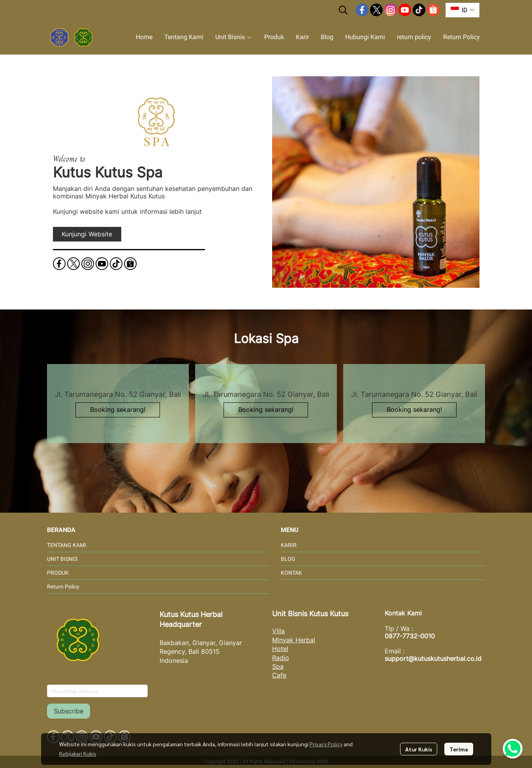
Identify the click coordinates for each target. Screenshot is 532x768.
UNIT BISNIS (62, 559)
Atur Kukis (419, 749)
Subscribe (69, 711)
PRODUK (58, 573)
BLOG (288, 559)
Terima (459, 749)
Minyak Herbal (294, 640)
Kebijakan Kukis (78, 753)
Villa (278, 631)
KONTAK (291, 573)
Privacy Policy (326, 744)
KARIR (289, 545)
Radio (281, 658)
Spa (278, 666)
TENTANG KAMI (67, 545)
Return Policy (63, 587)
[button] (343, 10)
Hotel (280, 649)
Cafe (279, 675)
